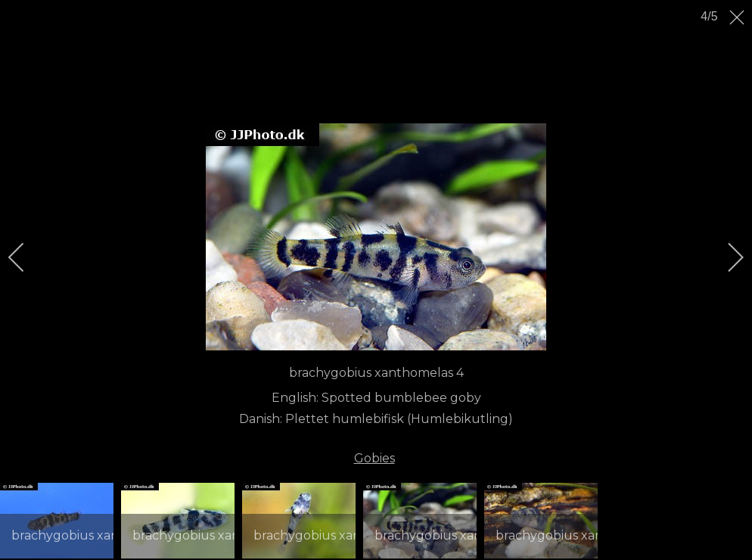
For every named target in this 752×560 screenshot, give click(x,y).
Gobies (374, 458)
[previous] (26, 257)
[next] (726, 257)
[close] (738, 17)
